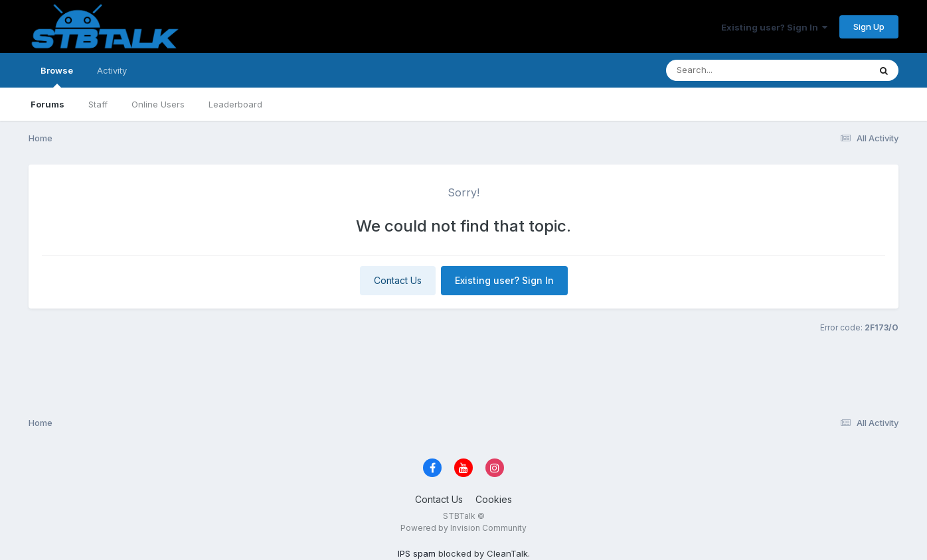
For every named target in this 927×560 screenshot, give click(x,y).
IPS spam (417, 553)
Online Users (158, 104)
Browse (57, 76)
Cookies (494, 499)
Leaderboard (235, 104)
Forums (47, 104)
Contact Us (398, 280)
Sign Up (869, 27)
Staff (98, 104)
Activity (112, 70)
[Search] (731, 70)
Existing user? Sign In (774, 27)
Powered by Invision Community (463, 528)
